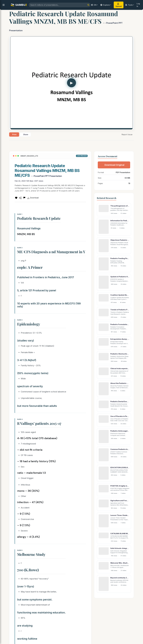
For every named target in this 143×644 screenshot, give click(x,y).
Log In (138, 5)
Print (14, 134)
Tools (129, 5)
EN (94, 5)
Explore (105, 5)
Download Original (114, 165)
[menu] (4, 5)
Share (26, 134)
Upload (119, 5)
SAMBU (19, 5)
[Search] (88, 5)
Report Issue (127, 134)
